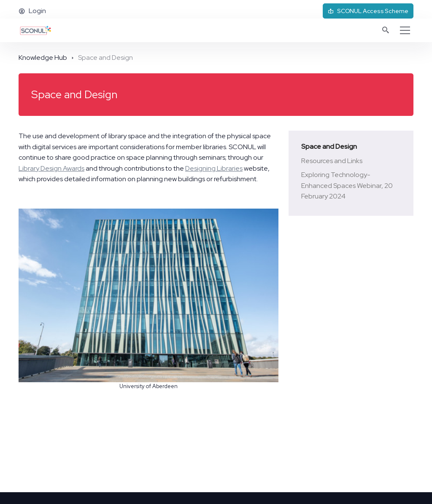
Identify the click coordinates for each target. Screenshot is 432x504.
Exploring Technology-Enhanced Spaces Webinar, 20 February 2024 (347, 185)
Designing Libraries (214, 168)
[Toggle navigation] (405, 30)
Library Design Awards (51, 168)
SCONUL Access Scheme (368, 11)
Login (32, 11)
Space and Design (329, 146)
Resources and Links (332, 161)
